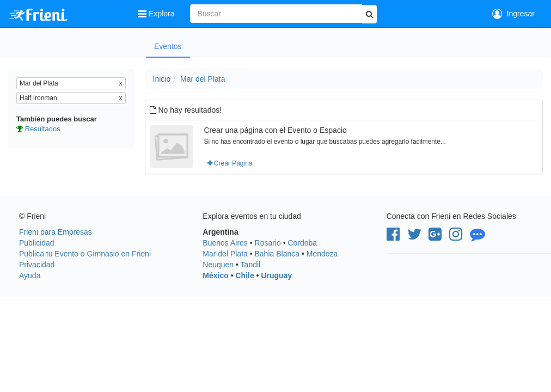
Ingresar (513, 14)
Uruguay (276, 275)
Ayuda (30, 275)
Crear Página (230, 163)
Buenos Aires (225, 243)
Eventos (168, 46)
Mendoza (322, 254)
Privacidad (37, 265)
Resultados (43, 129)
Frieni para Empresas (56, 232)
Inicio (162, 79)
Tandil (251, 265)
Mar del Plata (203, 79)
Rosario (268, 243)
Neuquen (218, 265)
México (215, 275)
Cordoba (302, 243)
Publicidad (37, 243)
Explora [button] (157, 14)
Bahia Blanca (277, 254)
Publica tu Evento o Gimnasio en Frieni (85, 254)
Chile (244, 275)
